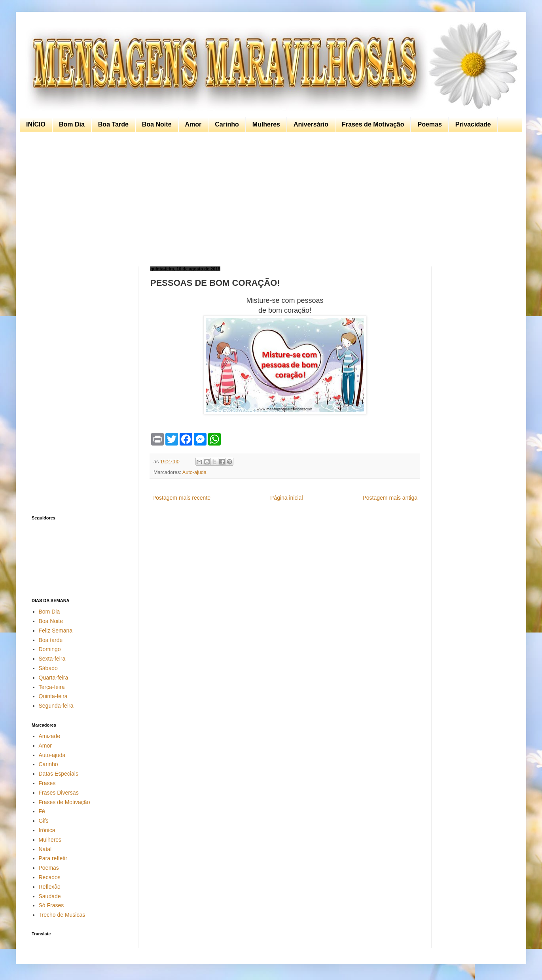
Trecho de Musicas (62, 915)
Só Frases (51, 905)
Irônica (47, 830)
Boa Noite (157, 124)
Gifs (44, 821)
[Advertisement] (269, 199)
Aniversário (311, 124)
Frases (47, 783)
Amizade (49, 736)
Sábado (48, 668)
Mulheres (266, 124)
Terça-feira (52, 687)
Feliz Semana (56, 631)
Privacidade (473, 124)
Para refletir (53, 858)
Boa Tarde (113, 124)
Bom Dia (72, 124)
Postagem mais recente (181, 498)
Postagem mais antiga (390, 498)
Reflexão (50, 887)
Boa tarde (51, 640)
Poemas (429, 124)
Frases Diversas (59, 793)
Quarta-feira (54, 678)
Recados (50, 877)
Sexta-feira (52, 659)
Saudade (50, 896)
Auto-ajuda (194, 472)
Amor (193, 124)
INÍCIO (36, 124)
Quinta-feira (53, 696)
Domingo (50, 649)
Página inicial (287, 498)
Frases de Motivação (373, 124)
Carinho (227, 124)
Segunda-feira (56, 706)
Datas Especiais (59, 774)
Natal (45, 849)
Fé (42, 811)
